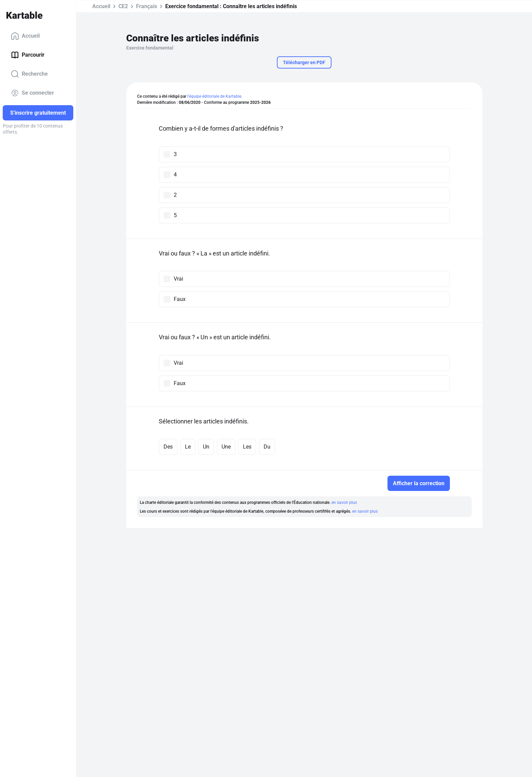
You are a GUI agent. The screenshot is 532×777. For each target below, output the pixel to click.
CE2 (123, 6)
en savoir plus (344, 503)
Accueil (25, 36)
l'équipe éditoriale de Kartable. (215, 96)
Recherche (29, 74)
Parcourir (28, 55)
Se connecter (32, 93)
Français (147, 6)
